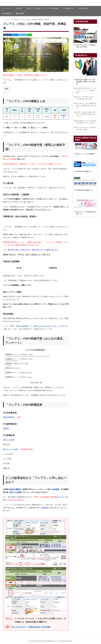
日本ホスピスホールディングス (45, 326)
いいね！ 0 (8, 35)
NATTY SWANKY (22, 326)
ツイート (23, 35)
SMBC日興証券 (9, 417)
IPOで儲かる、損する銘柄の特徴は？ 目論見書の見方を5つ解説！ (86, 105)
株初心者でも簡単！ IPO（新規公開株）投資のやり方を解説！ (85, 82)
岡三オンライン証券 (10, 449)
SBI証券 (6, 428)
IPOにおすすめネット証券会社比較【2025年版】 (31, 627)
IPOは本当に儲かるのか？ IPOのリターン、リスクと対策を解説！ (86, 90)
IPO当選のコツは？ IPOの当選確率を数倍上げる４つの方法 (86, 122)
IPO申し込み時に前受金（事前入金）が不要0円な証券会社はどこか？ (86, 114)
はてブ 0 (15, 35)
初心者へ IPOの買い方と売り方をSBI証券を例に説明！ (85, 98)
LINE (29, 35)
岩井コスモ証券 (9, 440)
